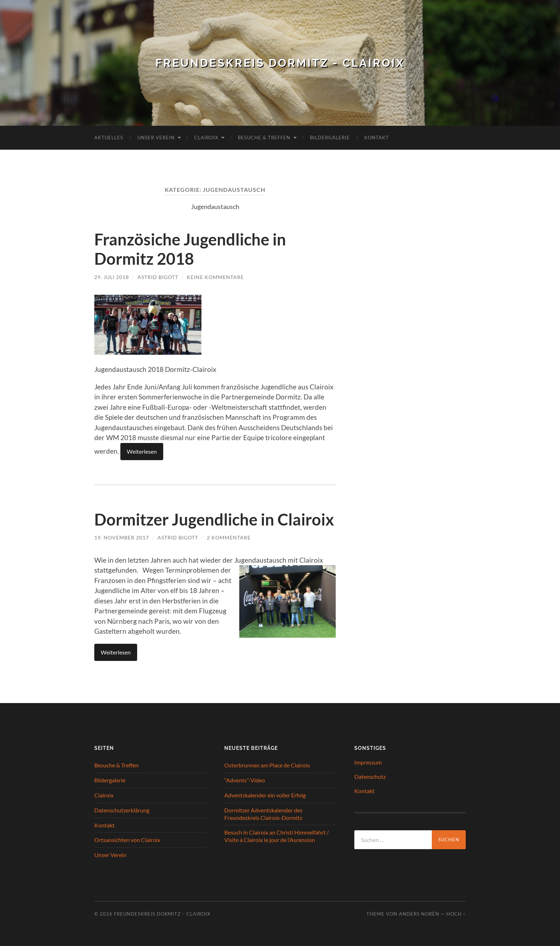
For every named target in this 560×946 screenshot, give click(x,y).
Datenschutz (370, 776)
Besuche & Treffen (264, 138)
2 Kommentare (229, 537)
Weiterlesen (142, 451)
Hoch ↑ (456, 913)
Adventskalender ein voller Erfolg (265, 794)
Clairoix (206, 138)
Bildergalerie (330, 138)
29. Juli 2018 (112, 277)
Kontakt (377, 138)
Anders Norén (419, 913)
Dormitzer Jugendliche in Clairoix (214, 519)
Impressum (368, 761)
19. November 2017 (122, 537)
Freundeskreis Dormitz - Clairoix (280, 63)
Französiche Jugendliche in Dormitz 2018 (190, 249)
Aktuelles (109, 138)
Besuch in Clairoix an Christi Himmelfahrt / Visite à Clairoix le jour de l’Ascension (277, 835)
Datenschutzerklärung (122, 809)
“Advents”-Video (245, 779)
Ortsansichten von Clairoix (127, 839)
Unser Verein (156, 138)
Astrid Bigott (158, 277)
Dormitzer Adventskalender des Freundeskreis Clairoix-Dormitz (263, 813)
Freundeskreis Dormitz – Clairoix (162, 913)
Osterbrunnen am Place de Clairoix (267, 764)
